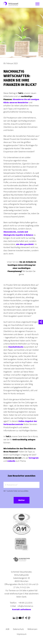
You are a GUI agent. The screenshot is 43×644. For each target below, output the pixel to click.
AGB (8, 629)
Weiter (22, 500)
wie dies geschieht (25, 244)
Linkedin (11, 461)
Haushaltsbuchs (16, 347)
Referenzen (32, 629)
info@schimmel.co (25, 606)
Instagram (34, 458)
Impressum (22, 634)
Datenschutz (18, 629)
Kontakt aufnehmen (22, 609)
